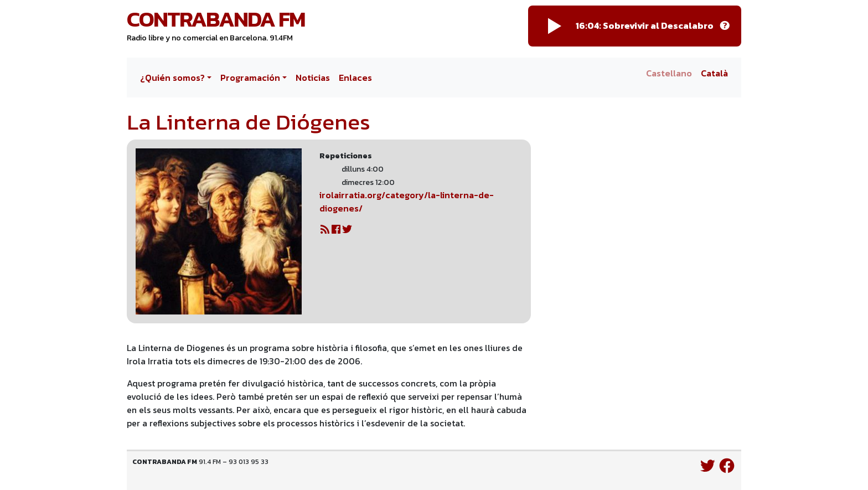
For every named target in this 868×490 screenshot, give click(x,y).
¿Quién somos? (172, 78)
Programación (250, 78)
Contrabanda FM (216, 19)
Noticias (313, 78)
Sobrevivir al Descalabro (658, 25)
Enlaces (355, 78)
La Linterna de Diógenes (249, 122)
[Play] (555, 26)
